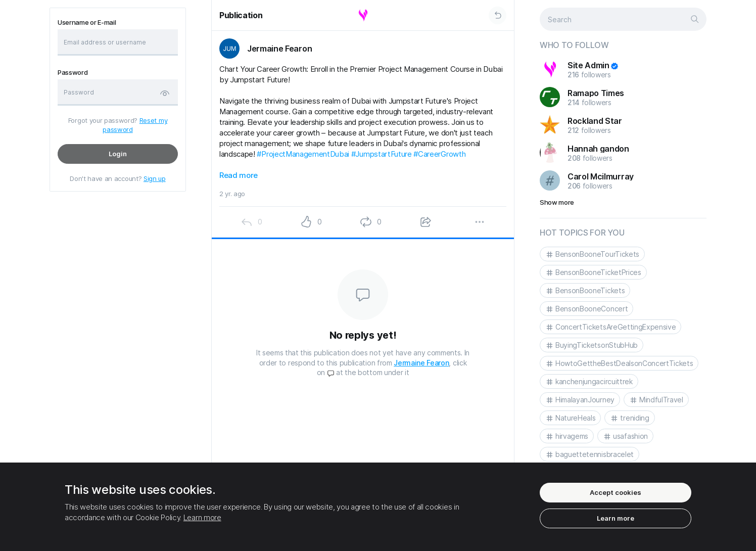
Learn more (202, 517)
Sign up (155, 178)
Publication (241, 15)
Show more (557, 202)
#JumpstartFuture (382, 154)
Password (73, 73)
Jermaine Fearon (421, 363)
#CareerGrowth (439, 154)
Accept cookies (616, 492)
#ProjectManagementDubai (303, 154)
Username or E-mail (87, 22)
